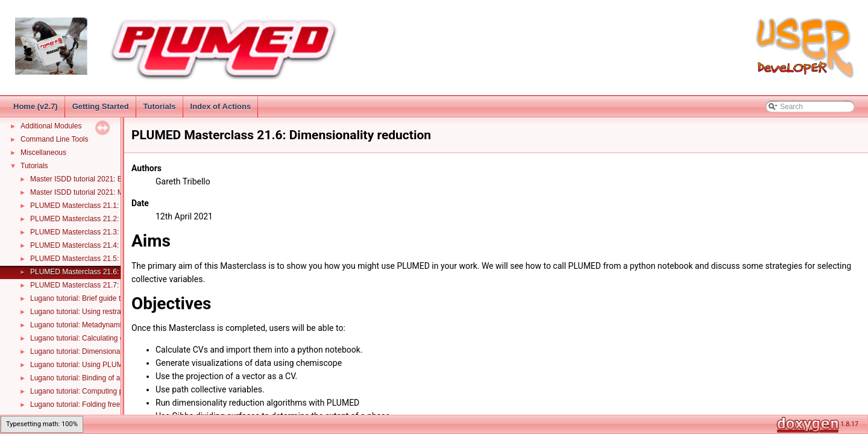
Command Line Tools (55, 139)
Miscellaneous (43, 153)
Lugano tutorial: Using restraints (81, 312)
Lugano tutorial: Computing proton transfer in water (112, 391)
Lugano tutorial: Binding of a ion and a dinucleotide (112, 378)
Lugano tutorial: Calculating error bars (91, 338)
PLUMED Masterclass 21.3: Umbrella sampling (105, 232)
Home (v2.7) (36, 106)
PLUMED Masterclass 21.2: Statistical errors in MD (112, 219)
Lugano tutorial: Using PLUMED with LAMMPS (105, 365)
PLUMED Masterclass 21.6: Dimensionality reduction (115, 272)
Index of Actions (221, 106)
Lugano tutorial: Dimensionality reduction (96, 351)
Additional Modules (51, 126)
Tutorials (160, 106)
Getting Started (101, 106)
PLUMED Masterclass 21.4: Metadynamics (99, 245)
